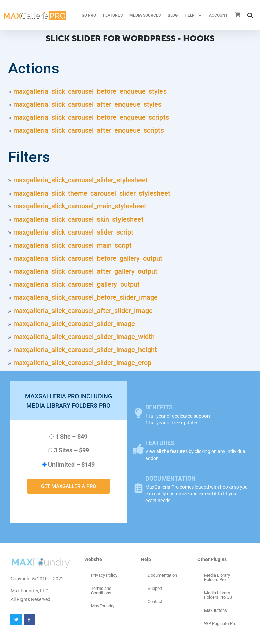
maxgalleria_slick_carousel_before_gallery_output (88, 258)
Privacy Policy (104, 575)
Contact (155, 602)
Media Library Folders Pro (217, 577)
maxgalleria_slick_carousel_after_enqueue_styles (87, 104)
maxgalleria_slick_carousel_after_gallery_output (85, 271)
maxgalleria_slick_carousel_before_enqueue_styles (90, 91)
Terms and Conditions (101, 591)
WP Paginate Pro (220, 624)
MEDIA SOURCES (145, 15)
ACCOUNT (218, 15)
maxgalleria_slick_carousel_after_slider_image (83, 311)
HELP (193, 15)
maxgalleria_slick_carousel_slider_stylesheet (81, 180)
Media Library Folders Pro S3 (218, 595)
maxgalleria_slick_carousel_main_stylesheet (80, 206)
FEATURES (113, 15)
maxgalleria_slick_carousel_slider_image (74, 324)
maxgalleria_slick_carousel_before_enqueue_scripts (91, 117)
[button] (250, 15)
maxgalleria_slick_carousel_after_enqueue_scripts (89, 130)
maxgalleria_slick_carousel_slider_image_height (85, 350)
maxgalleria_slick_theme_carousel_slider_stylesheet (92, 193)
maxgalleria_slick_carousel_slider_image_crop (82, 363)
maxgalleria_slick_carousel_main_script (72, 245)
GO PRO (89, 15)
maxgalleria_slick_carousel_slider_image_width (84, 337)
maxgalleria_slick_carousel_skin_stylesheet (78, 219)
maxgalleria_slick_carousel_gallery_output (77, 284)
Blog (173, 15)
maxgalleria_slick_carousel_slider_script (73, 232)
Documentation (162, 575)
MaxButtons (216, 610)
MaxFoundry (103, 606)
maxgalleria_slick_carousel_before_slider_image (85, 297)
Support (155, 588)
